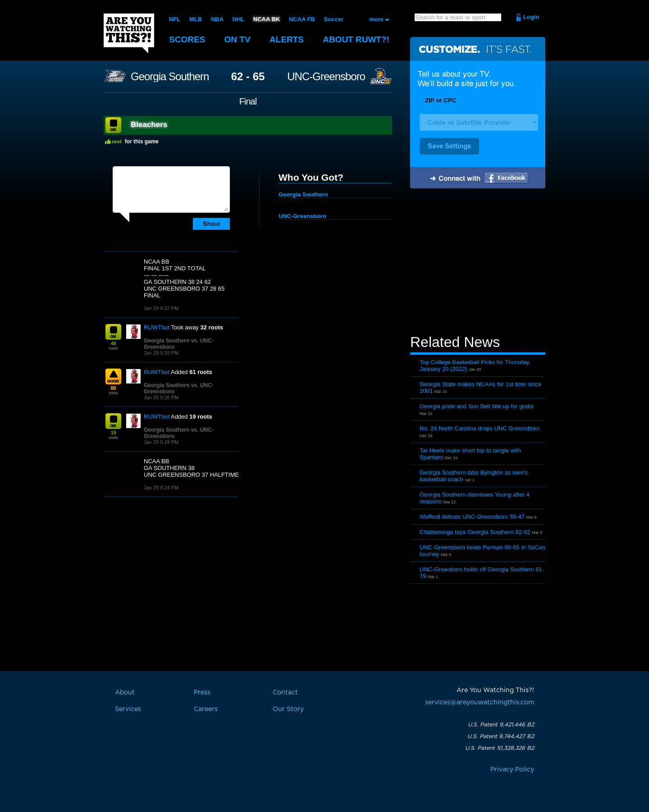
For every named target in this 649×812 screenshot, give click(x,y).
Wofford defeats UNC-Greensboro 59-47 (472, 517)
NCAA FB (302, 19)
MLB (196, 19)
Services (128, 709)
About (356, 39)
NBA (217, 19)
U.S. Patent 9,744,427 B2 (501, 736)
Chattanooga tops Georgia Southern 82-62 (475, 532)
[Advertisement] (478, 263)
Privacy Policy (512, 770)
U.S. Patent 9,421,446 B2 (501, 725)
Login (531, 17)
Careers (206, 709)
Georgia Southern (170, 77)
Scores (187, 39)
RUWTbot (157, 327)
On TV (238, 39)
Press (202, 693)
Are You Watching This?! (129, 33)
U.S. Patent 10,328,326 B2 (500, 748)
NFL (175, 19)
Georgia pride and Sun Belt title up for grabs (477, 406)
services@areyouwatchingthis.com (480, 703)
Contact (285, 693)
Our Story (288, 709)
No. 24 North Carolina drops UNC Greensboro (480, 428)
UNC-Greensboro (326, 77)
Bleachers (149, 125)
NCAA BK (267, 19)
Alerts (287, 39)
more (376, 19)
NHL (239, 19)
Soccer (334, 19)
